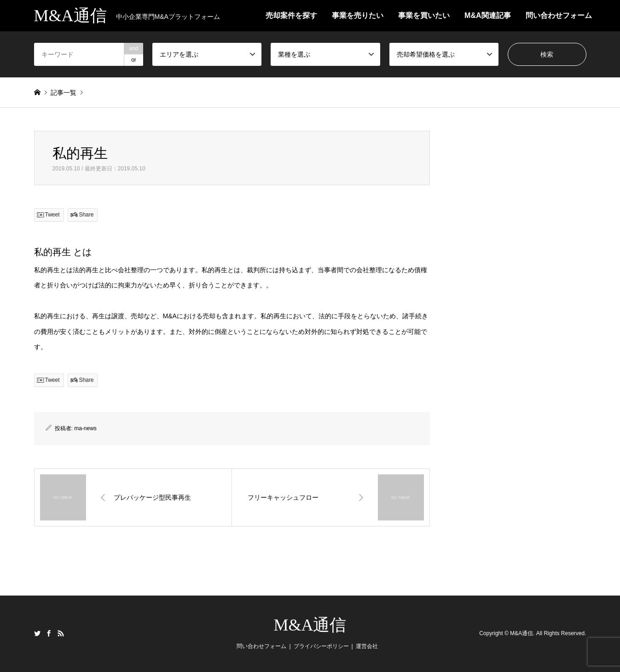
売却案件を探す (291, 15)
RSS (61, 633)
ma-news (85, 428)
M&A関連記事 (487, 15)
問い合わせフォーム (559, 15)
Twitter (37, 633)
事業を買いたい (424, 15)
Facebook (49, 633)
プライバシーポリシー (321, 646)
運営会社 (367, 646)
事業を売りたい (358, 15)
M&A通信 (310, 625)
